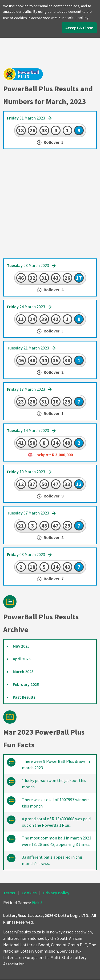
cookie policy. (77, 18)
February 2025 (26, 685)
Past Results (24, 697)
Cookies (29, 893)
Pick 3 (37, 903)
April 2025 (22, 659)
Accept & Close (79, 28)
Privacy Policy (56, 893)
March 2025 (23, 672)
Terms (9, 893)
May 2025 (21, 646)
